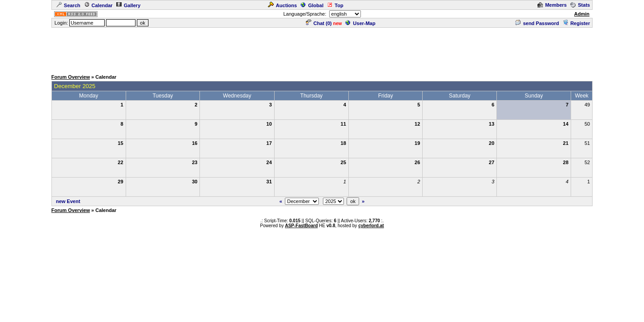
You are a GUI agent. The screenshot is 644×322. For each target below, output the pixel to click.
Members (552, 5)
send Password (537, 23)
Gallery (128, 5)
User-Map (360, 23)
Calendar (98, 5)
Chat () (319, 23)
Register (576, 23)
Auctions (282, 5)
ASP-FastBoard (301, 226)
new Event (68, 201)
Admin (582, 14)
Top (335, 5)
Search (68, 5)
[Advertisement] (322, 49)
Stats (580, 5)
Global (312, 5)
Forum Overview (71, 77)
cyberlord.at (371, 226)
